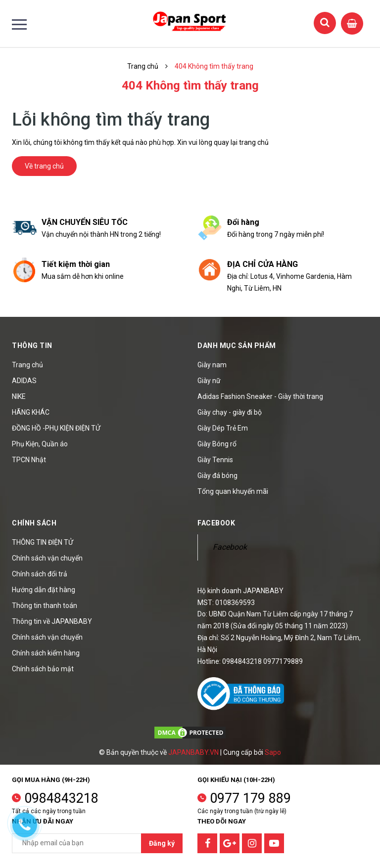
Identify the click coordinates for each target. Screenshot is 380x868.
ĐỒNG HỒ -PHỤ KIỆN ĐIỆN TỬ (56, 428)
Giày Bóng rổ (217, 444)
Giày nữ (209, 381)
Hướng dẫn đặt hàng (44, 590)
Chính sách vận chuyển (47, 558)
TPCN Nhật (29, 460)
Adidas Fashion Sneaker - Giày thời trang (260, 396)
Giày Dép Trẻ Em (223, 428)
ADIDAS (24, 381)
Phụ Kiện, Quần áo (40, 444)
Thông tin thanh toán (45, 606)
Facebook (230, 547)
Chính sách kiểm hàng (46, 653)
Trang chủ (27, 365)
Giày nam (212, 365)
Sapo (273, 752)
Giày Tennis (215, 460)
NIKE (19, 396)
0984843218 (61, 798)
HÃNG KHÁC (31, 412)
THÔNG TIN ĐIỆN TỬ (43, 542)
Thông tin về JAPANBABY (52, 621)
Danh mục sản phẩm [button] (237, 346)
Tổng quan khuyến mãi (233, 491)
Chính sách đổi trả (40, 574)
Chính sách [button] (34, 523)
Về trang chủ (44, 166)
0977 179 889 (250, 798)
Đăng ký (162, 843)
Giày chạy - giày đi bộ (230, 412)
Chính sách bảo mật (43, 669)
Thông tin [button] (32, 346)
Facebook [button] (216, 523)
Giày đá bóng (217, 476)
